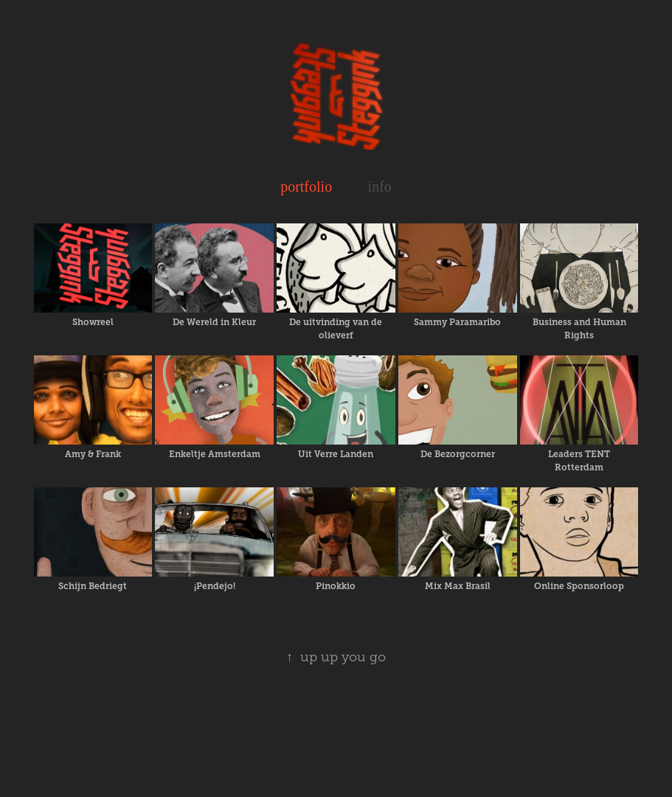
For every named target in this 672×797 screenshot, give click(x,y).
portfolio (306, 187)
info (380, 187)
